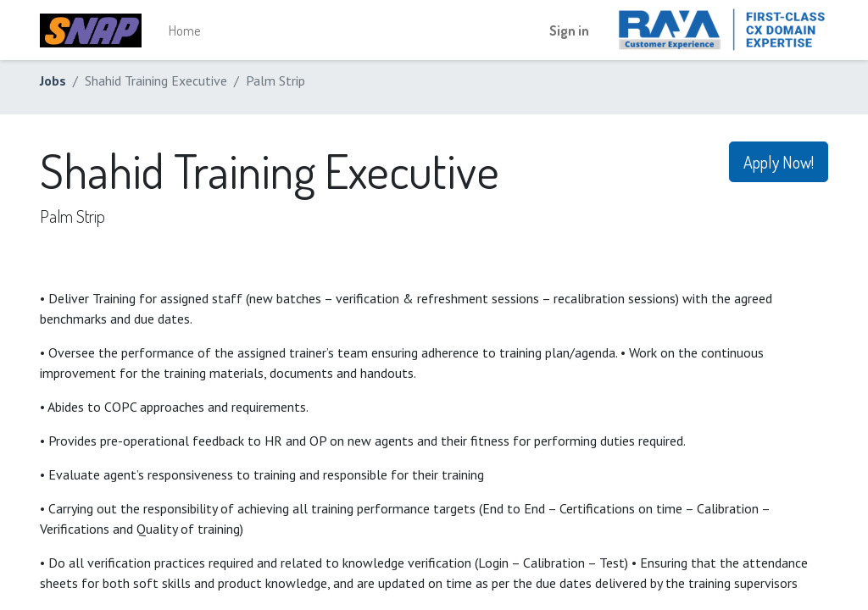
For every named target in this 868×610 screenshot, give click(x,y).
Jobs (53, 80)
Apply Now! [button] (779, 162)
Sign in (569, 30)
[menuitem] (184, 30)
